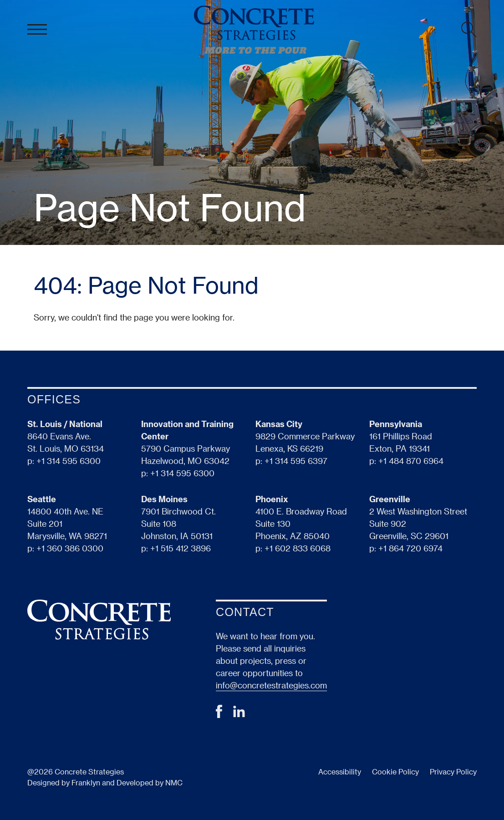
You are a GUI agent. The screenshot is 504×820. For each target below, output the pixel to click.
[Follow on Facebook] (219, 715)
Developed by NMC (150, 782)
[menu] (37, 30)
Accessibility (340, 772)
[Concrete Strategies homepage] (254, 30)
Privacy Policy (453, 772)
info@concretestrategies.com (271, 685)
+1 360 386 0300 (70, 548)
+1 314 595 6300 (69, 461)
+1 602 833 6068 (298, 548)
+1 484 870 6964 (411, 461)
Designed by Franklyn (64, 782)
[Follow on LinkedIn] (239, 714)
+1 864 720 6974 (410, 548)
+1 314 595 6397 (296, 461)
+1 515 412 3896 (181, 548)
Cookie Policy (395, 772)
